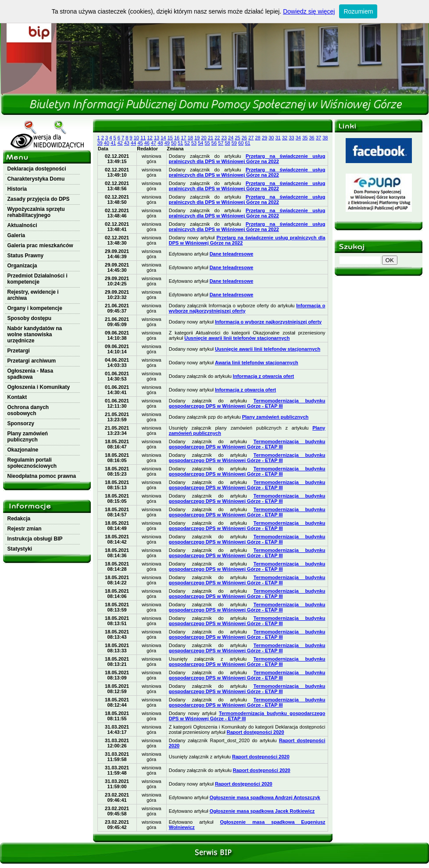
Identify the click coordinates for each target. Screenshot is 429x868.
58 (227, 143)
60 (241, 143)
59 (234, 143)
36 (312, 138)
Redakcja (19, 519)
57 (221, 143)
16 (177, 138)
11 (143, 138)
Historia (17, 189)
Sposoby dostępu (30, 318)
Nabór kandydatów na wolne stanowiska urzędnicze (35, 334)
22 (217, 138)
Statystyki (20, 549)
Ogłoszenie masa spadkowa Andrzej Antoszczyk (265, 797)
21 (211, 138)
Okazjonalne (23, 450)
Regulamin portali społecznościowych (32, 463)
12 (150, 138)
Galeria (16, 235)
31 (278, 138)
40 (107, 143)
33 (291, 138)
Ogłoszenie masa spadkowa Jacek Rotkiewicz (262, 811)
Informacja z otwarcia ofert (263, 376)
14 (163, 138)
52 (187, 143)
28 (258, 138)
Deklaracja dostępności (37, 169)
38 (325, 138)
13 (157, 138)
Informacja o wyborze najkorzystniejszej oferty (268, 322)
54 (200, 143)
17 (183, 138)
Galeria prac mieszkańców (40, 245)
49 (167, 143)
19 (197, 138)
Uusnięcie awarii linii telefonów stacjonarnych (237, 338)
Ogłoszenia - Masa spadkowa (30, 374)
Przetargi (19, 351)
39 (100, 143)
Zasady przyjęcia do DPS (39, 199)
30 (271, 138)
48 (160, 143)
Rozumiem (358, 11)
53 (194, 143)
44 (133, 143)
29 (265, 138)
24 (231, 138)
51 (180, 143)
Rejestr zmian (25, 529)
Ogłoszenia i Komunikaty (39, 387)
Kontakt (17, 397)
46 (147, 143)
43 (127, 143)
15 (170, 138)
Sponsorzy (21, 423)
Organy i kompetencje (35, 308)
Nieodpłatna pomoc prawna (42, 476)
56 (214, 143)
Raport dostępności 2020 (256, 732)
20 (204, 138)
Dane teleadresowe (232, 254)
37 (318, 138)
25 (237, 138)
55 (207, 143)
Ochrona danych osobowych (28, 410)
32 (285, 138)
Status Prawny (26, 256)
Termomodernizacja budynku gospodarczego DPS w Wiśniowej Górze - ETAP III (247, 403)
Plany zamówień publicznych (28, 437)
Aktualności (22, 225)
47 (154, 143)
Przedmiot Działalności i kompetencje (38, 279)
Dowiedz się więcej (309, 11)
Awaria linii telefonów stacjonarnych (257, 363)
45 (140, 143)
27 (251, 138)
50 (174, 143)
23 (224, 138)
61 (247, 143)
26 (244, 138)
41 (113, 143)
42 (120, 143)
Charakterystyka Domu (36, 179)
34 (298, 138)
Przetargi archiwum (32, 361)
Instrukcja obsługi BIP (35, 539)
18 (190, 138)
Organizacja (22, 266)
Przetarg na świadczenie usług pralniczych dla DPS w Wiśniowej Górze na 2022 (247, 159)
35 (305, 138)
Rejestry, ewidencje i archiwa (33, 295)
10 (136, 138)
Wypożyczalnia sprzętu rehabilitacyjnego (36, 212)
